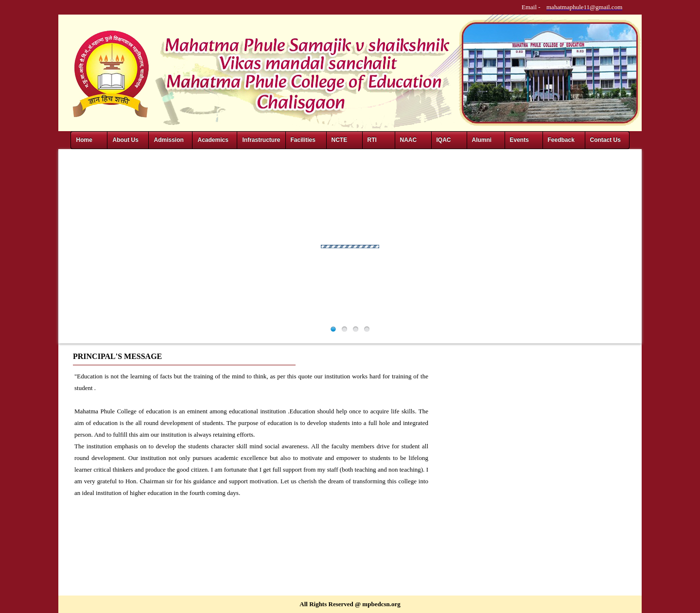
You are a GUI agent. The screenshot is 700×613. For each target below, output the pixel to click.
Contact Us (605, 140)
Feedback (561, 140)
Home (84, 140)
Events (519, 140)
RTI (372, 140)
